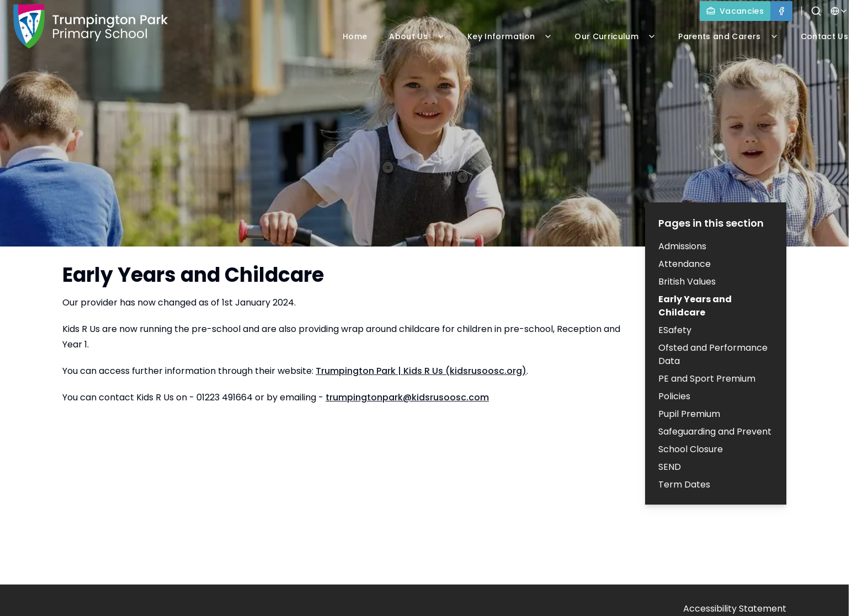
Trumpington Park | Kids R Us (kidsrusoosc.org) (421, 371)
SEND (670, 467)
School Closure (691, 449)
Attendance (685, 264)
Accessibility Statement (735, 609)
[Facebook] (781, 11)
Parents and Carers (728, 36)
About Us (417, 36)
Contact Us (825, 36)
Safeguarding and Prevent (715, 432)
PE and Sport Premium (707, 379)
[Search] (816, 11)
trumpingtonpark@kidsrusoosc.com (407, 397)
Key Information (510, 36)
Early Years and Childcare (695, 306)
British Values (687, 282)
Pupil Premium (689, 414)
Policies (674, 396)
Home (355, 36)
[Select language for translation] (839, 11)
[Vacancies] (735, 11)
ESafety (675, 330)
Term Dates (684, 484)
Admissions (682, 246)
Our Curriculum (615, 36)
